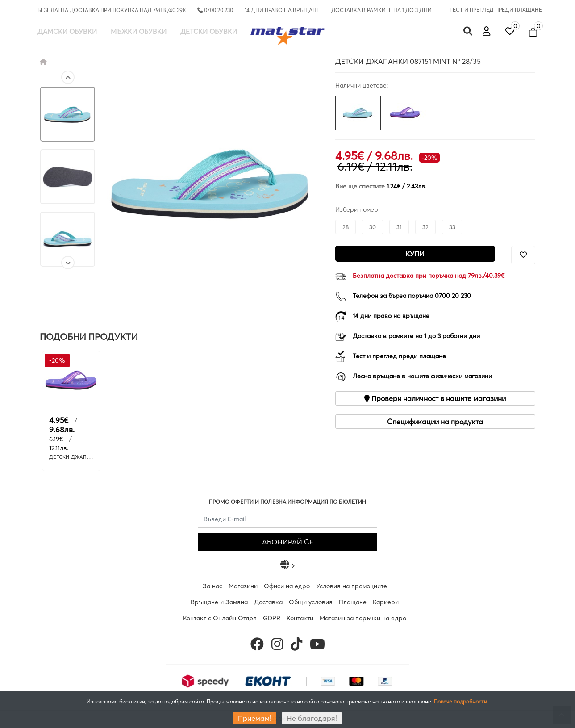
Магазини (243, 586)
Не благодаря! (312, 718)
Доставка (268, 602)
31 (399, 227)
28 (346, 227)
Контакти (300, 618)
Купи (415, 254)
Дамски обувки (67, 31)
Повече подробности (460, 701)
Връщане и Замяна (219, 602)
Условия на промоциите (352, 586)
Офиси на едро (287, 586)
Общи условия (311, 602)
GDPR (272, 618)
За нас (212, 586)
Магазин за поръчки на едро (363, 618)
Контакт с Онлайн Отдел (220, 618)
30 (373, 227)
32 (425, 227)
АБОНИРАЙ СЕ (288, 542)
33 (452, 227)
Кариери (386, 602)
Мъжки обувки (139, 31)
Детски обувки (209, 31)
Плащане (353, 602)
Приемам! (255, 718)
